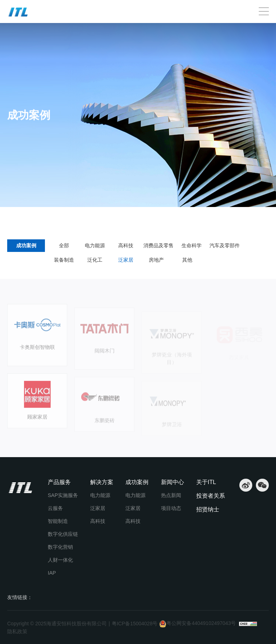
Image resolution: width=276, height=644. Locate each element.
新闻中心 (172, 482)
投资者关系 (211, 496)
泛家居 (66, 218)
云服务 (55, 508)
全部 (64, 245)
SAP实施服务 (63, 495)
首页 (15, 218)
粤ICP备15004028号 (135, 624)
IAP (52, 573)
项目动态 (171, 508)
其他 (187, 260)
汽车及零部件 (225, 245)
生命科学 (192, 245)
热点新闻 (171, 495)
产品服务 (59, 482)
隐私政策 (17, 631)
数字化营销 (60, 547)
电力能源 (95, 245)
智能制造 (58, 521)
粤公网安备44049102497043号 (197, 624)
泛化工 (95, 260)
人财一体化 (60, 560)
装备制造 (64, 260)
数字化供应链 (63, 534)
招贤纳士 (208, 509)
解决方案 (102, 482)
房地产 (156, 260)
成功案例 (41, 218)
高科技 (126, 245)
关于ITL (206, 482)
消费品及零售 (158, 245)
